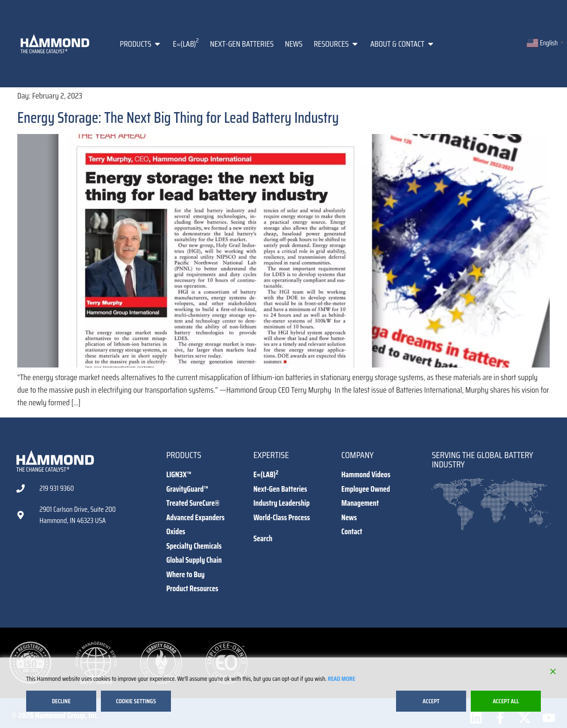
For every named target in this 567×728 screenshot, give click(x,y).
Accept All (506, 701)
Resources (337, 44)
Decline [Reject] (61, 701)
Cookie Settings (136, 701)
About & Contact (403, 44)
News (294, 44)
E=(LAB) (186, 43)
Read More (342, 679)
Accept (431, 701)
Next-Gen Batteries (242, 44)
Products (141, 44)
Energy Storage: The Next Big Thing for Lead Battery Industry (178, 118)
